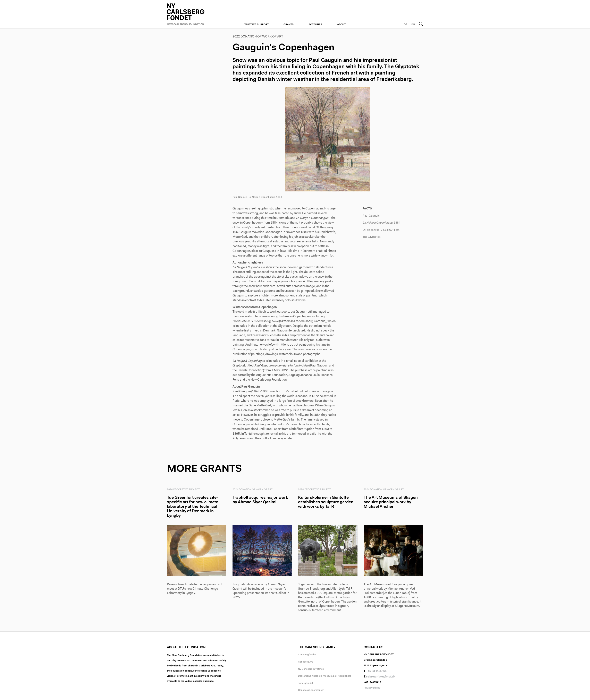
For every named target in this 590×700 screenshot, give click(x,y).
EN (413, 25)
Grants (289, 25)
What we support (256, 25)
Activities (315, 25)
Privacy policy (372, 688)
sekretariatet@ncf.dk (381, 677)
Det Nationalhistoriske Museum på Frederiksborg (325, 677)
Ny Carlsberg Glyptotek (311, 669)
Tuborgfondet (306, 684)
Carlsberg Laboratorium (311, 691)
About (341, 25)
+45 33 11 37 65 (376, 672)
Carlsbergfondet (307, 655)
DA (406, 25)
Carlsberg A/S (306, 663)
